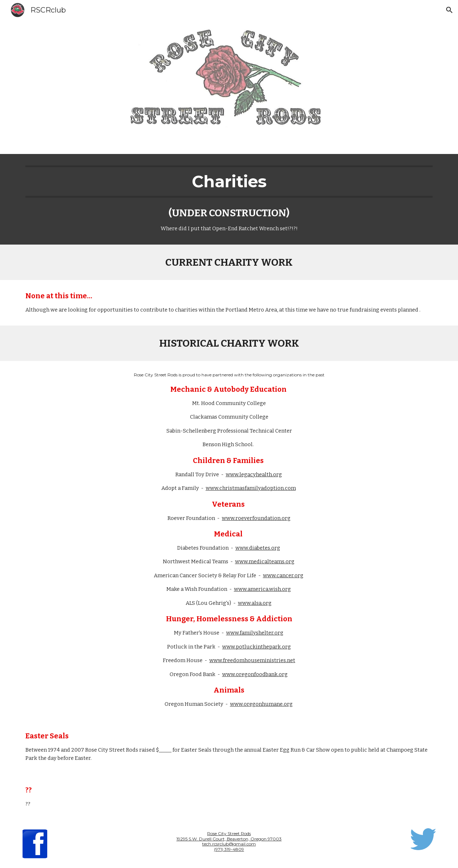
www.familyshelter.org (255, 633)
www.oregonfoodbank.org (255, 674)
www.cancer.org (283, 575)
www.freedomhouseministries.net (252, 660)
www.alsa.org (255, 603)
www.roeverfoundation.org (256, 518)
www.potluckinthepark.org (257, 647)
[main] (229, 199)
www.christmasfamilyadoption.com (251, 488)
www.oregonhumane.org (261, 704)
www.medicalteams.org (265, 561)
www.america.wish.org (262, 589)
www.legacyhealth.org (254, 474)
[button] (449, 10)
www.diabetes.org (258, 548)
